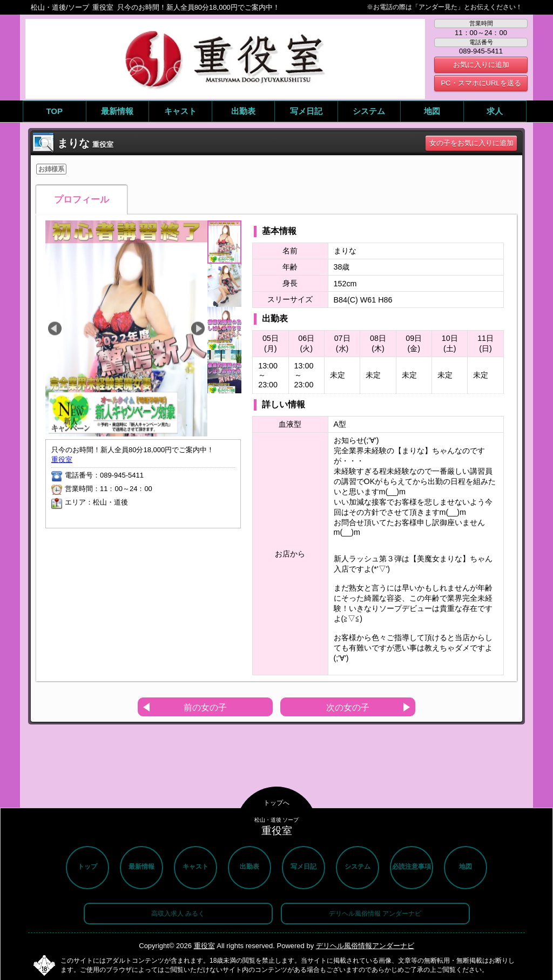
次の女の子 (348, 707)
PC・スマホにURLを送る (481, 83)
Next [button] (198, 329)
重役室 (62, 459)
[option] (126, 328)
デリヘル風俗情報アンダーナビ (365, 946)
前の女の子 (205, 707)
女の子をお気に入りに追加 (471, 143)
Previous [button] (55, 329)
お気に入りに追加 (481, 65)
